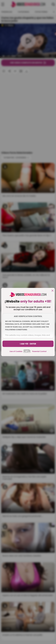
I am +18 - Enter (28, 344)
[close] (53, 291)
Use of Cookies (16, 351)
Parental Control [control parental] (39, 351)
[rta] (27, 353)
